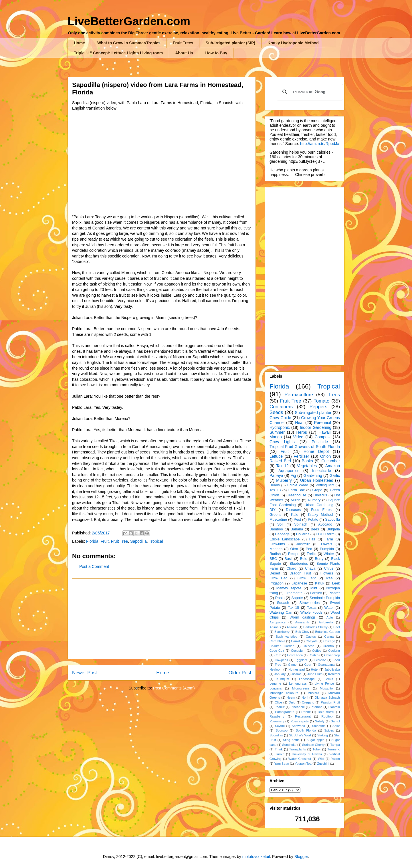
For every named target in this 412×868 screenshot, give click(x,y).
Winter (329, 554)
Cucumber (331, 461)
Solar (336, 726)
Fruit (105, 541)
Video (298, 437)
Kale (295, 515)
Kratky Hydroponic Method (293, 43)
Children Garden (282, 646)
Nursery (314, 500)
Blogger (301, 857)
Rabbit (306, 712)
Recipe (294, 554)
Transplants (298, 749)
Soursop (282, 730)
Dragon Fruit (300, 573)
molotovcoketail (256, 857)
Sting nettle (291, 740)
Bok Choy (302, 632)
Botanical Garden (327, 632)
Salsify (320, 721)
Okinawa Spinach (327, 697)
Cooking (334, 651)
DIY (273, 510)
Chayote (312, 641)
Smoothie (319, 726)
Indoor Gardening (316, 427)
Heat (299, 423)
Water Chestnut (300, 759)
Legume (275, 683)
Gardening (313, 475)
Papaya (276, 475)
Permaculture (299, 395)
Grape (317, 490)
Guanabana (326, 665)
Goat (308, 665)
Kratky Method (320, 515)
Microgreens (301, 688)
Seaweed (298, 726)
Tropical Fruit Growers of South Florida (305, 447)
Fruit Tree (119, 541)
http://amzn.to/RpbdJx (320, 144)
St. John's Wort (300, 735)
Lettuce (276, 456)
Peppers (318, 407)
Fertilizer (302, 456)
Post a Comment (94, 566)
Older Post (240, 673)
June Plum (315, 674)
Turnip (280, 754)
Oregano (308, 702)
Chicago (329, 641)
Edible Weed (298, 485)
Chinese (309, 646)
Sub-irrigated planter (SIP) (230, 43)
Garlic (335, 475)
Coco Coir (277, 651)
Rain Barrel (326, 712)
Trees (334, 395)
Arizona (292, 627)
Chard (291, 568)
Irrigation (277, 583)
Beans (275, 485)
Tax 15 (294, 608)
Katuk (320, 583)
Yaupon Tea (303, 764)
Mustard (313, 693)
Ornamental (294, 593)
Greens (275, 515)
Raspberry (277, 716)
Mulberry (284, 480)
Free (278, 665)
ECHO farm (325, 534)
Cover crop (332, 655)
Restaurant (303, 716)
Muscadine (278, 520)
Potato (313, 520)
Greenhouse (296, 495)
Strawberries (309, 603)
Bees (315, 529)
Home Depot (316, 451)
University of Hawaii (307, 754)
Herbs (301, 432)
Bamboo (276, 529)
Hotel (315, 669)
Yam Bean (282, 764)
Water (329, 608)
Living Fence (324, 683)
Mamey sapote (289, 588)
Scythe (280, 726)
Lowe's (327, 544)
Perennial (323, 423)
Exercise (320, 660)
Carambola (277, 641)
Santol (335, 721)
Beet (337, 627)
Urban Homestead (317, 480)
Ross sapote (299, 721)
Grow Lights (282, 442)
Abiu (330, 617)
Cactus (311, 637)
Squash (283, 603)
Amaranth (302, 622)
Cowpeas (281, 660)
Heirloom (276, 669)
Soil (280, 524)
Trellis (311, 554)
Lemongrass (298, 683)
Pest (297, 520)
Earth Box (297, 490)
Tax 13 (275, 490)
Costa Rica (295, 655)
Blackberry (282, 632)
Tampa (335, 745)
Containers (281, 407)
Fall (312, 539)
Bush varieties (287, 637)
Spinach (301, 524)
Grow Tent (307, 578)
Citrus (329, 568)
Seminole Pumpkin (325, 598)
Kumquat (283, 679)
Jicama (297, 674)
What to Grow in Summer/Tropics (129, 43)
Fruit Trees (183, 43)
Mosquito (326, 688)
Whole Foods (311, 613)
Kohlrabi (334, 674)
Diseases (293, 510)
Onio (292, 702)
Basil (289, 559)
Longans (276, 688)
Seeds (276, 412)
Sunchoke (289, 745)
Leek (336, 583)
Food (336, 660)
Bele (304, 559)
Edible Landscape (285, 539)
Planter (334, 593)
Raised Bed (280, 461)
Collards (303, 534)
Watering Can (281, 613)
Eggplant (301, 660)
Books (307, 461)
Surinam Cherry (313, 745)
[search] (309, 92)
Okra (294, 549)
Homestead (297, 669)
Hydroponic (280, 427)
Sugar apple (315, 740)
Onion (325, 456)
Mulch (296, 500)
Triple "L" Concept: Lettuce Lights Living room (118, 53)
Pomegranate (285, 712)
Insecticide (322, 471)
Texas (312, 608)
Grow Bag (278, 578)
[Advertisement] (162, 619)
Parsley (316, 593)
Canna (329, 637)
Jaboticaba (332, 669)
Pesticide (320, 442)
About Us (184, 53)
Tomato (321, 401)
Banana (297, 529)
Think (279, 749)
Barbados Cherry (315, 627)
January (280, 674)
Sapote (297, 598)
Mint (314, 588)
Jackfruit (303, 544)
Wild (321, 759)
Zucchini (323, 764)
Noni (305, 697)
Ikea (329, 578)
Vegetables (307, 466)
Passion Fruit (330, 702)
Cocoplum (298, 651)
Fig (293, 475)
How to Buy (216, 53)
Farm (329, 539)
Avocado (325, 524)
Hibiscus (320, 495)
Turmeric (334, 749)
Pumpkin (327, 549)
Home (79, 43)
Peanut (279, 707)
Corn (278, 655)
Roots (280, 598)
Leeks (329, 679)
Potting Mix (325, 485)
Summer (277, 432)
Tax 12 (282, 466)
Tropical (156, 541)
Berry (319, 559)
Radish (275, 554)
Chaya (310, 568)
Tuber (317, 749)
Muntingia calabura (284, 693)
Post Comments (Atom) (174, 688)
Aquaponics (289, 471)
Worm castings (303, 617)
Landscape (307, 679)
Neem (291, 697)
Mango (276, 437)
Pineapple (298, 707)
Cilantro (328, 646)
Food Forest (322, 510)
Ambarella (326, 622)
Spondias (276, 735)
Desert (275, 573)
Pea (309, 549)
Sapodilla (138, 541)
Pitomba (317, 707)
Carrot (295, 641)
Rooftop (327, 716)
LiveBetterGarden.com (129, 21)
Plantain (334, 707)
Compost (323, 437)
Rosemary (277, 721)
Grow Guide (280, 418)
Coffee (317, 651)
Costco (313, 655)
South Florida (306, 730)
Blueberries (299, 564)
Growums (277, 544)
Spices (329, 730)
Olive (278, 702)
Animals (275, 627)
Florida (92, 541)
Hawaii (324, 432)
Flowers (327, 573)
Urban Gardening (319, 505)
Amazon (333, 466)
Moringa (276, 549)
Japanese (299, 583)
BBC (273, 559)
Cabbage (282, 534)
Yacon (335, 759)
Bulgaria (333, 529)
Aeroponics (278, 622)
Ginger (293, 665)
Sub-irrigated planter (313, 413)
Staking (323, 735)
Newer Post (85, 673)
